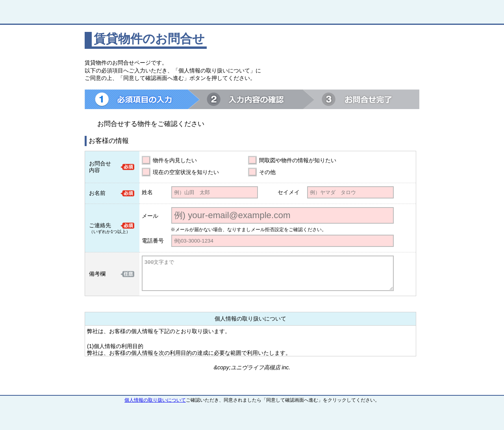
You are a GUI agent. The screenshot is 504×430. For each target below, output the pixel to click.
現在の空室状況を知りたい (186, 172)
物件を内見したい (175, 160)
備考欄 (97, 274)
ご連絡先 (100, 225)
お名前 (97, 193)
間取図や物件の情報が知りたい (298, 160)
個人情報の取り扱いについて (155, 400)
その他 (267, 172)
